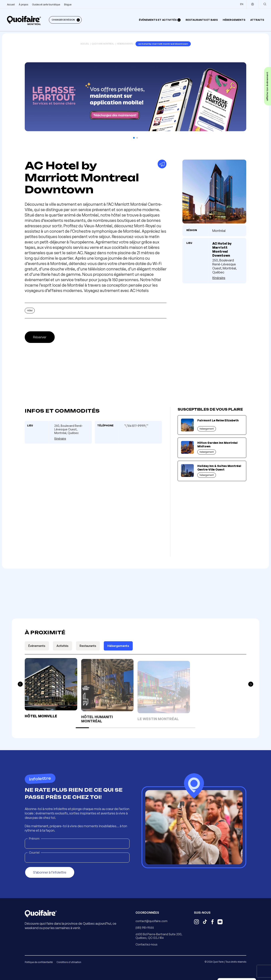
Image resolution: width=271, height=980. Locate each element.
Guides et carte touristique (46, 4)
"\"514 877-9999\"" (136, 426)
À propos (23, 4)
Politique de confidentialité (39, 962)
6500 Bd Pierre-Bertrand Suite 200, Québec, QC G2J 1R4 (159, 936)
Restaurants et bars (202, 20)
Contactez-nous (146, 944)
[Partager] (162, 164)
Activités (62, 646)
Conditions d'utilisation (69, 962)
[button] (134, 138)
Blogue (68, 4)
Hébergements (234, 20)
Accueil (11, 4)
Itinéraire (219, 278)
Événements (37, 646)
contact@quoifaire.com (151, 921)
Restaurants (88, 646)
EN (242, 4)
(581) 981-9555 (145, 928)
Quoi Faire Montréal (103, 44)
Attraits (257, 20)
